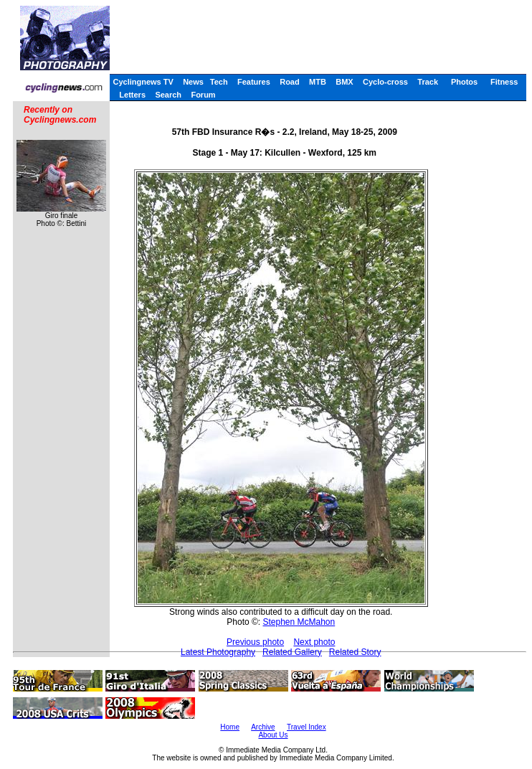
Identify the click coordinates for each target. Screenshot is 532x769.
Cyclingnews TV (143, 82)
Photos (464, 82)
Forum (203, 95)
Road (290, 82)
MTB (318, 82)
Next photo (314, 642)
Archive (263, 727)
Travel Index (307, 727)
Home (230, 727)
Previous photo (255, 642)
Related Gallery (292, 652)
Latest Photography (218, 652)
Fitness (504, 82)
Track (428, 82)
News (193, 82)
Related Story (355, 652)
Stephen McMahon (299, 622)
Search (168, 95)
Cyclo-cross (385, 82)
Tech (219, 82)
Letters (132, 95)
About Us (273, 735)
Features (254, 82)
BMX (344, 82)
